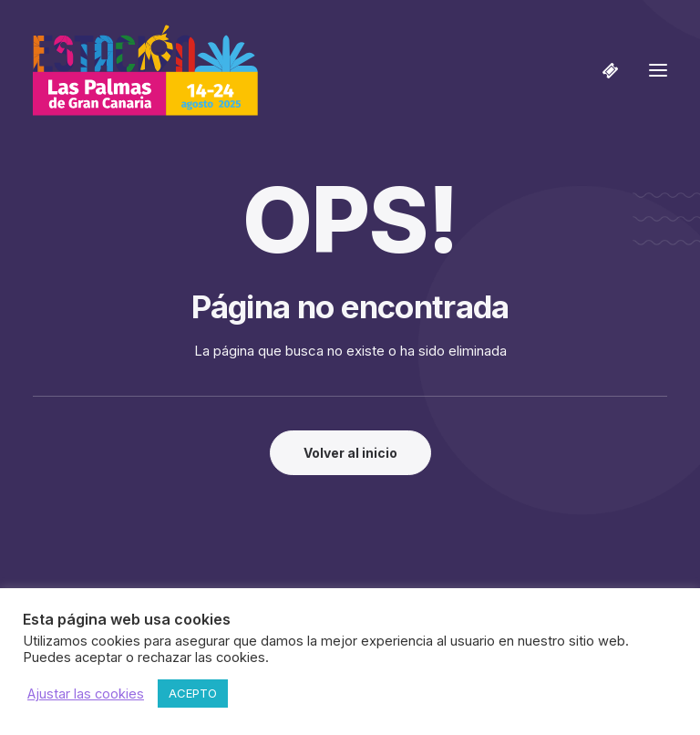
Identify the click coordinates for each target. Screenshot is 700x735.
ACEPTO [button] (193, 693)
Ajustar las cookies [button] (86, 694)
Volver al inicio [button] (350, 453)
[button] (658, 70)
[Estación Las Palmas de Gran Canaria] (145, 70)
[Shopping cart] (602, 70)
